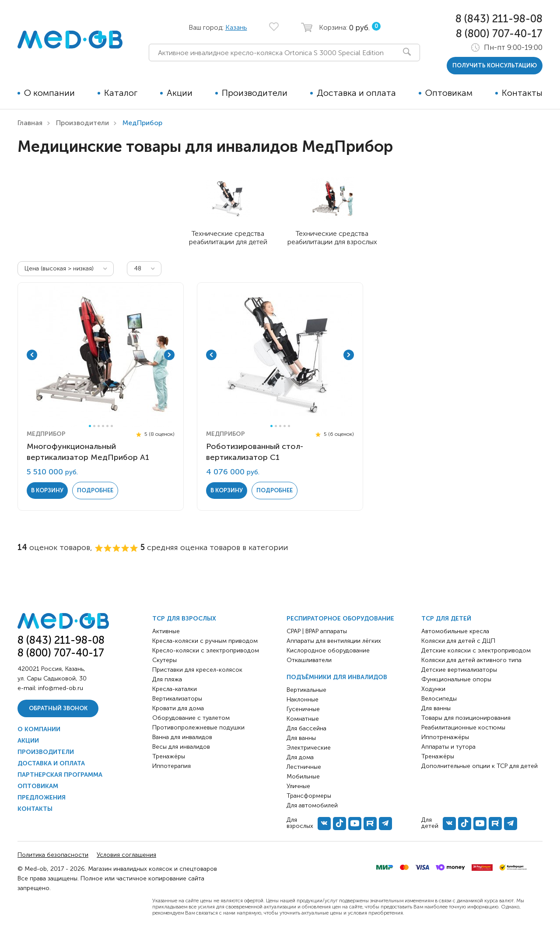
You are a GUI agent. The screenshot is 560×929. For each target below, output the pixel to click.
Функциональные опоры (456, 679)
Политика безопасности (53, 855)
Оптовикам (449, 93)
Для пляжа (167, 679)
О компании (49, 93)
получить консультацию (495, 65)
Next (169, 355)
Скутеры (164, 660)
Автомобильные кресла (455, 631)
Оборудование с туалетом (191, 718)
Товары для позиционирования (466, 718)
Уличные (298, 786)
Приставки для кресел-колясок (197, 670)
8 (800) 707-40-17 (499, 33)
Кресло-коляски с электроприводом (206, 650)
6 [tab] (112, 426)
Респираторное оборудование (340, 619)
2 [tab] (94, 426)
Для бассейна (306, 728)
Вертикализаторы (177, 699)
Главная (30, 123)
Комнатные (303, 719)
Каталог (121, 93)
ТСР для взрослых (184, 619)
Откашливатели (309, 660)
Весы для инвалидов (181, 747)
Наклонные (303, 699)
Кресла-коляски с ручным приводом (205, 641)
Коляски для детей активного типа (471, 660)
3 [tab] (99, 426)
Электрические (309, 748)
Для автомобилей (312, 805)
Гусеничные (303, 709)
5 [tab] (107, 426)
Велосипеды (439, 699)
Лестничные (304, 767)
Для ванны (301, 738)
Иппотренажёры (445, 737)
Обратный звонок (58, 708)
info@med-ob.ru (61, 688)
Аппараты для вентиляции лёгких (334, 641)
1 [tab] (90, 426)
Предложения (42, 798)
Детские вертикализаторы (459, 670)
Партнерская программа (60, 775)
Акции (180, 93)
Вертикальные (306, 690)
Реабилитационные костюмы (463, 727)
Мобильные (303, 777)
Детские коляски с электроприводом (476, 650)
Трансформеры (309, 796)
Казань (236, 27)
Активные (166, 631)
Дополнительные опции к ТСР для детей (479, 766)
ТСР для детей (446, 619)
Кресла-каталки (175, 689)
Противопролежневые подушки (198, 727)
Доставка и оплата (356, 93)
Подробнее (95, 490)
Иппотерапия (171, 766)
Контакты (522, 93)
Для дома (300, 757)
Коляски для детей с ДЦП (458, 641)
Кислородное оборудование (328, 650)
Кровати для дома (178, 708)
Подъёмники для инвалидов (337, 677)
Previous (32, 355)
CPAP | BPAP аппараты (317, 631)
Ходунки (433, 689)
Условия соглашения (126, 855)
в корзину (47, 490)
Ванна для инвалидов (182, 737)
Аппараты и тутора (448, 747)
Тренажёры (169, 756)
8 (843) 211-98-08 (499, 19)
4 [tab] (103, 426)
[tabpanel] (101, 355)
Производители (255, 93)
